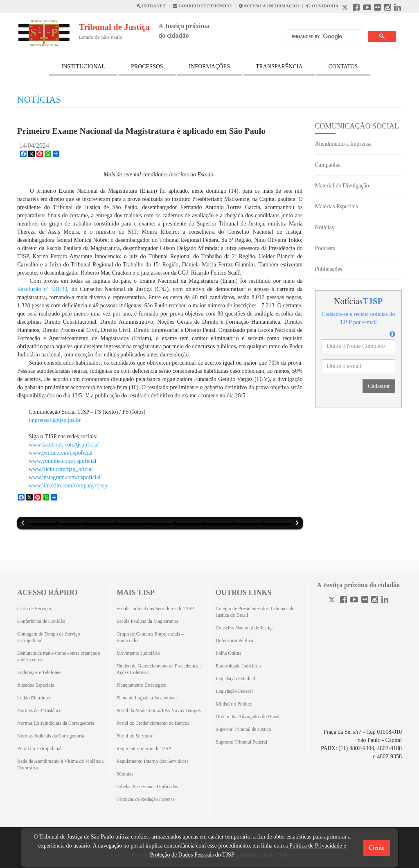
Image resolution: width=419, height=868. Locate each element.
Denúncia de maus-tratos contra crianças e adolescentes (59, 656)
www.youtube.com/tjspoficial (63, 461)
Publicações (329, 269)
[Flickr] (365, 601)
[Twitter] (333, 601)
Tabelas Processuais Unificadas (147, 787)
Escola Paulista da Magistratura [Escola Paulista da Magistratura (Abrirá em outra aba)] (148, 621)
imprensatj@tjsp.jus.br (55, 420)
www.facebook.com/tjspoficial (64, 445)
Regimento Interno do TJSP (144, 749)
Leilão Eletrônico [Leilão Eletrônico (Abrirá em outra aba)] (34, 698)
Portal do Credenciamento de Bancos (153, 723)
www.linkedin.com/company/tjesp (68, 486)
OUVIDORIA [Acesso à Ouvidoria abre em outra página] (322, 6)
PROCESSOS (147, 67)
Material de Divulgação (342, 186)
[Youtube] (354, 601)
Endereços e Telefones (39, 672)
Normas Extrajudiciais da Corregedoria (56, 723)
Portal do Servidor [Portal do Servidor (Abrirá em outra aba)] (135, 736)
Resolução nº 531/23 (42, 289)
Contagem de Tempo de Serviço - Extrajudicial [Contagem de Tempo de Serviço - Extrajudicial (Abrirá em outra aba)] (50, 637)
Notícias (325, 227)
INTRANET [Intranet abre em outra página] (151, 6)
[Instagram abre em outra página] (388, 8)
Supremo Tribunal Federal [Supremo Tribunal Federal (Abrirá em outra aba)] (241, 742)
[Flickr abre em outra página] (377, 8)
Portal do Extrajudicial (39, 749)
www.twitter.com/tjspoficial (61, 453)
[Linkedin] (385, 601)
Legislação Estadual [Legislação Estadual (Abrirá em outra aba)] (235, 679)
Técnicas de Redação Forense (146, 799)
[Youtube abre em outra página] (367, 8)
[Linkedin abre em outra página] (398, 8)
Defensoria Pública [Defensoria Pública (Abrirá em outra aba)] (234, 640)
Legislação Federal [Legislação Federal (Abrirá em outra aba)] (234, 691)
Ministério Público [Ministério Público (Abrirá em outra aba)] (234, 704)
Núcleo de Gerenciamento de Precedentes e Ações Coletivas (159, 669)
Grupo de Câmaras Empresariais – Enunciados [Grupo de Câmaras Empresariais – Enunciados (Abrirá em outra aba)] (150, 637)
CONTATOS (343, 67)
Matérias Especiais (337, 206)
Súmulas (125, 774)
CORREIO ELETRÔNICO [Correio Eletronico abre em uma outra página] (202, 6)
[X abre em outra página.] (346, 8)
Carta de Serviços (35, 609)
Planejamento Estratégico (142, 685)
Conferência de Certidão (41, 621)
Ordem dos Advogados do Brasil (248, 717)
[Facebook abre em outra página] (356, 8)
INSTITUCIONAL (83, 67)
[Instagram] (375, 601)
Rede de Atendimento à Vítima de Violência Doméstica (60, 764)
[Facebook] (344, 601)
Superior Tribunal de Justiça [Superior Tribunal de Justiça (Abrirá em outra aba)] (243, 729)
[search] (324, 37)
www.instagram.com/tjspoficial (65, 477)
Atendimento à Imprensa (343, 144)
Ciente (377, 848)
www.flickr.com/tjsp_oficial (61, 469)
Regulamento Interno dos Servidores (153, 761)
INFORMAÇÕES (209, 67)
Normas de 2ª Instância (40, 710)
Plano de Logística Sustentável (147, 698)
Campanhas (328, 165)
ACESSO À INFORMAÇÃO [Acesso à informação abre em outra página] (269, 6)
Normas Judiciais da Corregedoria (51, 736)
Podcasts (325, 248)
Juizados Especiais (36, 685)
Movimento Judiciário (138, 653)
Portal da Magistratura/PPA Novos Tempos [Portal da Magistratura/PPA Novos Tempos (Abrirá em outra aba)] (159, 710)
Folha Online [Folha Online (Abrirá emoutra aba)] (229, 653)
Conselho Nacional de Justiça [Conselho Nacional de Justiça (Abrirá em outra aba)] (245, 628)
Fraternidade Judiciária (238, 666)
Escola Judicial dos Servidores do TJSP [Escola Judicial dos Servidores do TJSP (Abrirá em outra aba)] (155, 609)
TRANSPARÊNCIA (279, 67)
